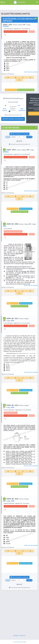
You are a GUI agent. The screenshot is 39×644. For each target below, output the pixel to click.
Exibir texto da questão (31, 72)
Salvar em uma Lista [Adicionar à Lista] (11, 90)
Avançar (29, 137)
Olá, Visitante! (19, 2)
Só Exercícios (16, 642)
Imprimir (19, 141)
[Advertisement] (19, 614)
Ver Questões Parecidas (26, 209)
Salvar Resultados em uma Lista (19, 134)
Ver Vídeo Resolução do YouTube (26, 90)
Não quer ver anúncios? (20, 635)
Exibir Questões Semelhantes (13, 119)
